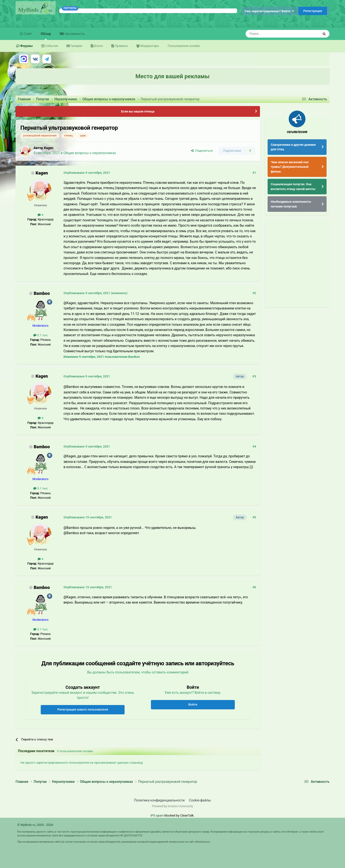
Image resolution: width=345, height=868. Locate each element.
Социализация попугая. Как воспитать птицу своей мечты (293, 187)
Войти (193, 704)
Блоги (98, 46)
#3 (254, 376)
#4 (254, 446)
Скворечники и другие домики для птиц (293, 147)
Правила (121, 46)
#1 (254, 173)
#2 (254, 293)
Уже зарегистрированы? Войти (269, 11)
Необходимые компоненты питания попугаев (291, 204)
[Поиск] (271, 34)
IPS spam (157, 815)
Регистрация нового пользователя (83, 709)
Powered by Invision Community (173, 806)
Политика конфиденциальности (159, 800)
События (51, 46)
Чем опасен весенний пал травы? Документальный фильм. (290, 167)
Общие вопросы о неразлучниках (90, 153)
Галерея (76, 46)
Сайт (28, 34)
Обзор (46, 36)
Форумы (26, 46)
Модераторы (149, 46)
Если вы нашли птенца (138, 111)
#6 (254, 587)
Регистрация (313, 11)
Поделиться (202, 151)
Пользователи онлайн (184, 46)
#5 (254, 517)
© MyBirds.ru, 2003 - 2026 (35, 825)
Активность (75, 34)
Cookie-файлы (200, 800)
